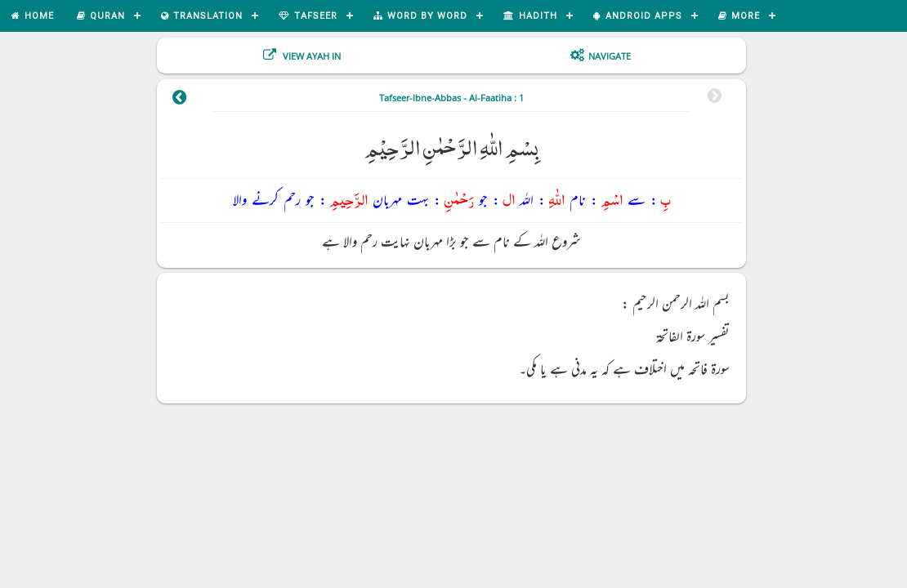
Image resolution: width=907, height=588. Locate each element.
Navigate (610, 56)
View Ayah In (311, 56)
